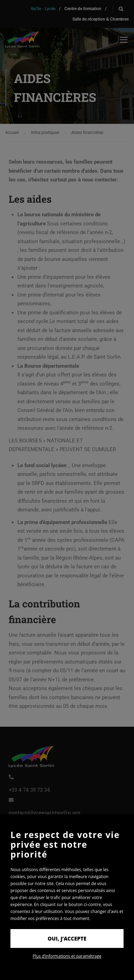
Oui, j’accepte (67, 938)
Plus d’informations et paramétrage (67, 956)
